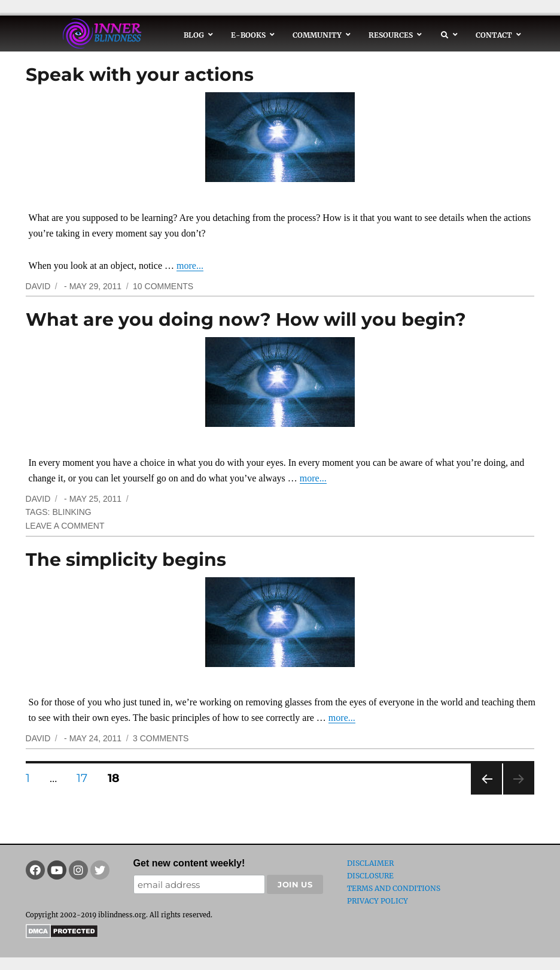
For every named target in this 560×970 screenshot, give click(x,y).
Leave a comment (65, 526)
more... (190, 266)
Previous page (486, 794)
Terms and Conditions (394, 888)
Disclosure (370, 876)
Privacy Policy (378, 901)
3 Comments (161, 738)
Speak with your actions (140, 75)
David (38, 286)
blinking (71, 512)
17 (86, 778)
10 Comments (163, 286)
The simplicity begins (126, 560)
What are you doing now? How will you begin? (246, 319)
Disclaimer (370, 863)
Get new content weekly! (189, 863)
